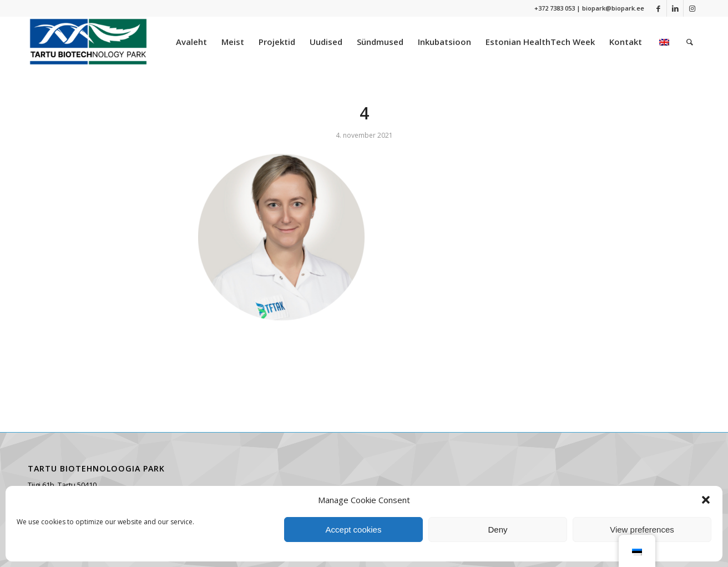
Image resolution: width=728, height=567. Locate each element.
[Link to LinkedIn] (675, 8)
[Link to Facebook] (658, 8)
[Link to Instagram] (692, 8)
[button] (706, 500)
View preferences (642, 530)
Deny (497, 530)
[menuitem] (191, 42)
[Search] (690, 42)
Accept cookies (354, 530)
